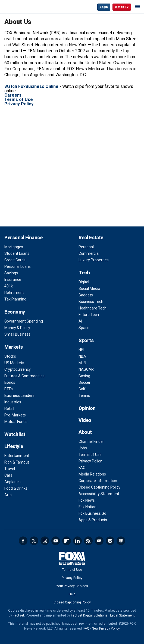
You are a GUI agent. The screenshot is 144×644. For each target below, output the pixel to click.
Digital (84, 282)
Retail (9, 409)
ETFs (9, 389)
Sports (86, 340)
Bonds (10, 382)
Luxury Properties (94, 260)
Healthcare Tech (93, 308)
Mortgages (14, 247)
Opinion (87, 408)
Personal (86, 247)
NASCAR (86, 369)
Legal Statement (122, 615)
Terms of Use (90, 455)
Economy (15, 312)
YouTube (56, 541)
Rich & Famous (17, 462)
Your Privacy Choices (72, 586)
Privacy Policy (90, 461)
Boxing (84, 376)
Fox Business (22, 7)
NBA (82, 356)
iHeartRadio (121, 541)
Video (85, 420)
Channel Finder (91, 441)
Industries (13, 402)
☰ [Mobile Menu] (137, 7)
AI (80, 321)
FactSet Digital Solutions (89, 615)
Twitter (34, 541)
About (85, 432)
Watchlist (15, 434)
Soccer (84, 382)
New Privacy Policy (106, 628)
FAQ (82, 468)
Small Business (17, 334)
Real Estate (91, 237)
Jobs (83, 448)
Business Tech (91, 302)
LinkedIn (77, 541)
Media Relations (92, 474)
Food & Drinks (16, 488)
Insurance (13, 280)
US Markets (14, 363)
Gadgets (86, 295)
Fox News (87, 500)
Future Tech (89, 315)
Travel (10, 469)
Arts (8, 495)
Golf (82, 389)
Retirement (14, 293)
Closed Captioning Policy (99, 487)
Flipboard (67, 541)
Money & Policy (17, 328)
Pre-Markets (15, 415)
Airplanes (12, 482)
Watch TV (122, 7)
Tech (84, 273)
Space (84, 328)
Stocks (10, 356)
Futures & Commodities (24, 376)
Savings (11, 273)
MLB (82, 363)
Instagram (45, 541)
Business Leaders (19, 395)
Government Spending (24, 321)
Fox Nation (87, 507)
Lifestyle (14, 446)
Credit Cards (15, 260)
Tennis (84, 395)
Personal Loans (18, 266)
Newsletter (99, 541)
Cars (8, 475)
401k (9, 286)
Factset (18, 615)
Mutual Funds (16, 422)
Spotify (110, 541)
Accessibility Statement (99, 494)
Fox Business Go (92, 513)
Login (104, 7)
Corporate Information (98, 481)
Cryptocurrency (18, 369)
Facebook (23, 541)
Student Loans (17, 253)
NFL (82, 350)
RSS (88, 541)
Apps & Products (93, 520)
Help (72, 594)
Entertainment (17, 456)
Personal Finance (23, 237)
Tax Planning (15, 299)
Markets (14, 347)
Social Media (89, 289)
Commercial (89, 253)
